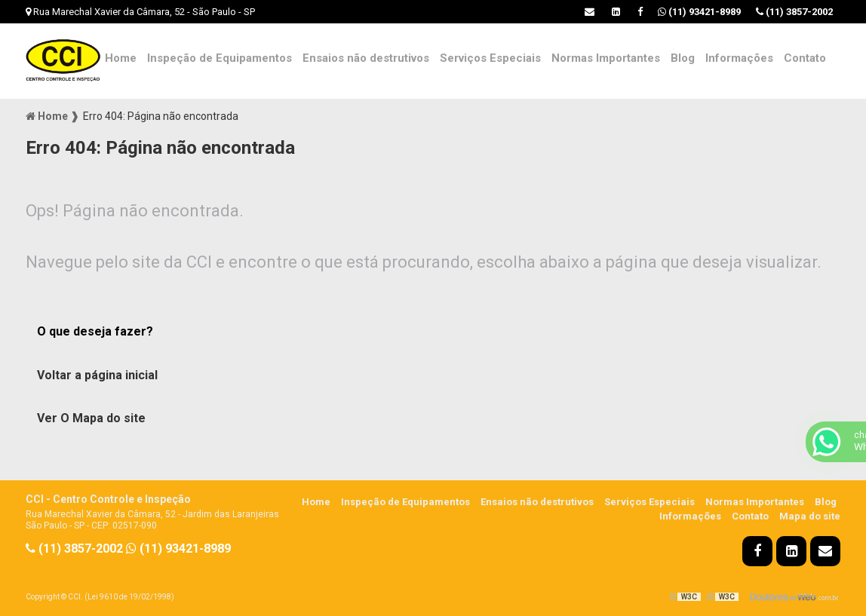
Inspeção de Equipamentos (220, 58)
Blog (683, 58)
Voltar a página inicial (97, 375)
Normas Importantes (606, 58)
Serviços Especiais (490, 58)
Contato (805, 58)
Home (121, 58)
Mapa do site (810, 516)
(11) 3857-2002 (794, 12)
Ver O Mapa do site (91, 418)
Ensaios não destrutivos (366, 58)
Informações (739, 58)
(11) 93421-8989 (699, 12)
